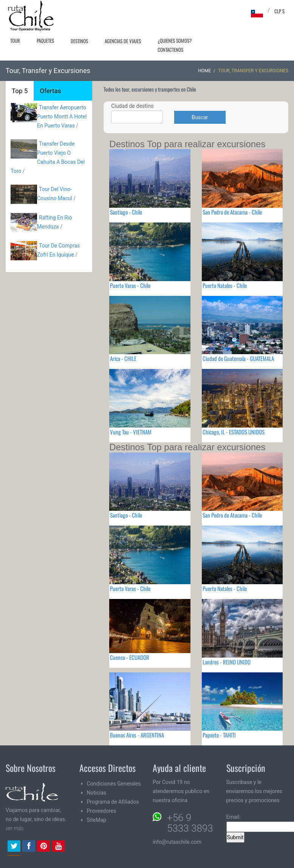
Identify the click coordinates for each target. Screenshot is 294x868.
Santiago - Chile (126, 212)
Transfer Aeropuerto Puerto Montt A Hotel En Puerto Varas (62, 117)
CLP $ (279, 11)
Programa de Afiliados (113, 802)
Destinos (79, 41)
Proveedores (102, 811)
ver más (15, 828)
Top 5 (20, 91)
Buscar (200, 117)
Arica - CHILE (123, 358)
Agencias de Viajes (123, 41)
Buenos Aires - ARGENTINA (137, 735)
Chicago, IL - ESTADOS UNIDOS (234, 432)
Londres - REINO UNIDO (227, 662)
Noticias (97, 793)
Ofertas (50, 91)
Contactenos (170, 50)
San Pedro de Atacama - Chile (232, 212)
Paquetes (45, 40)
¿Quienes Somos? (175, 40)
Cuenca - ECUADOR (130, 657)
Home (204, 71)
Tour (15, 40)
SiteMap (97, 820)
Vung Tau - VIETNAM (131, 432)
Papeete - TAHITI (219, 735)
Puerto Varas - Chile (130, 285)
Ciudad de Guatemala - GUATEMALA (238, 358)
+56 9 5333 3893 (190, 823)
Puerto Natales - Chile (225, 285)
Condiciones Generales (114, 784)
